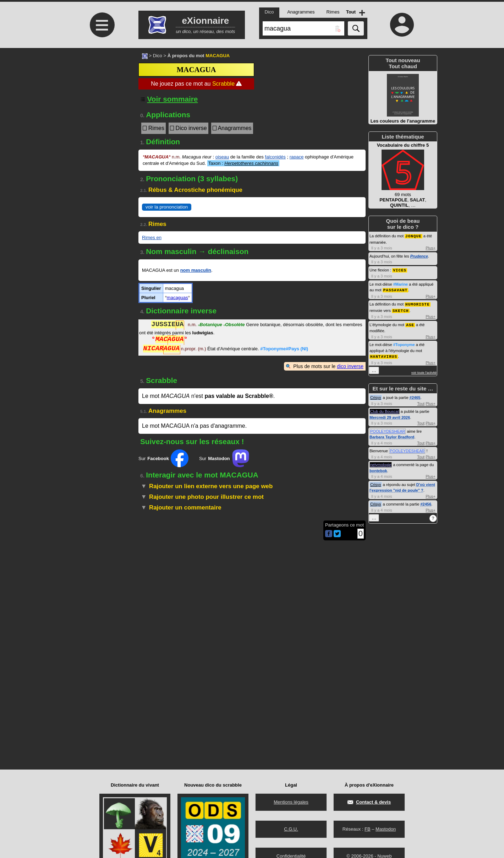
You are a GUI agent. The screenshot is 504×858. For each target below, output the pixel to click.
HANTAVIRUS (384, 354)
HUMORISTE (417, 303)
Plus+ (431, 248)
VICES (400, 269)
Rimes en (152, 238)
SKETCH (401, 309)
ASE (410, 323)
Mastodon (386, 829)
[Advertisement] (101, 107)
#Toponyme (404, 342)
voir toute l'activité (424, 370)
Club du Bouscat (385, 409)
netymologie (381, 462)
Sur (163, 458)
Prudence (419, 256)
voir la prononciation (167, 207)
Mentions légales (291, 802)
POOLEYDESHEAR (388, 429)
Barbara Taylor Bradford (392, 435)
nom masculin (196, 270)
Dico (158, 56)
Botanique (210, 325)
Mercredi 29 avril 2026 (390, 415)
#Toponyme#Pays (284, 349)
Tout (421, 401)
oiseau (222, 157)
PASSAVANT (395, 289)
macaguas (177, 298)
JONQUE (413, 236)
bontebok (378, 468)
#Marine (401, 284)
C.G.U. (291, 829)
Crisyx (376, 395)
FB (368, 829)
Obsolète (234, 325)
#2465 (415, 395)
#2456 (426, 502)
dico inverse (350, 366)
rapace (297, 157)
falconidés (275, 157)
